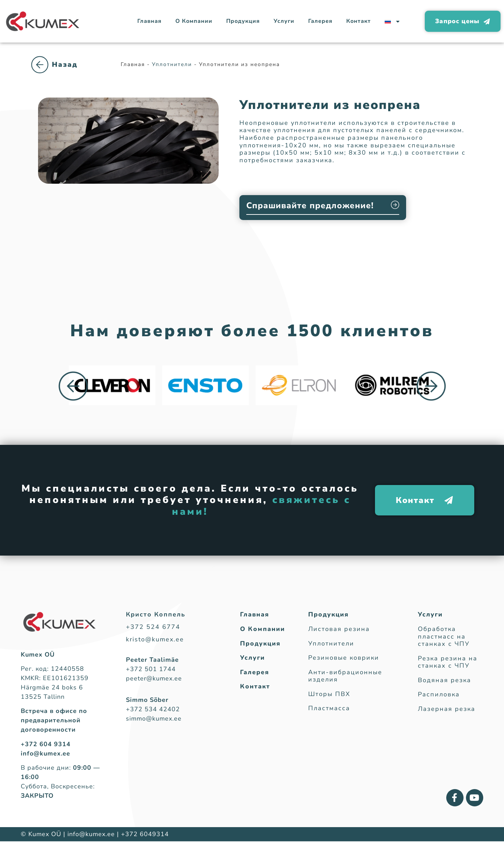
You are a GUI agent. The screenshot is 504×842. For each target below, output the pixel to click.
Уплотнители (66, 72)
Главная (149, 21)
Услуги (284, 21)
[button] (73, 387)
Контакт (359, 21)
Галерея (320, 21)
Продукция (243, 21)
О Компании (194, 21)
